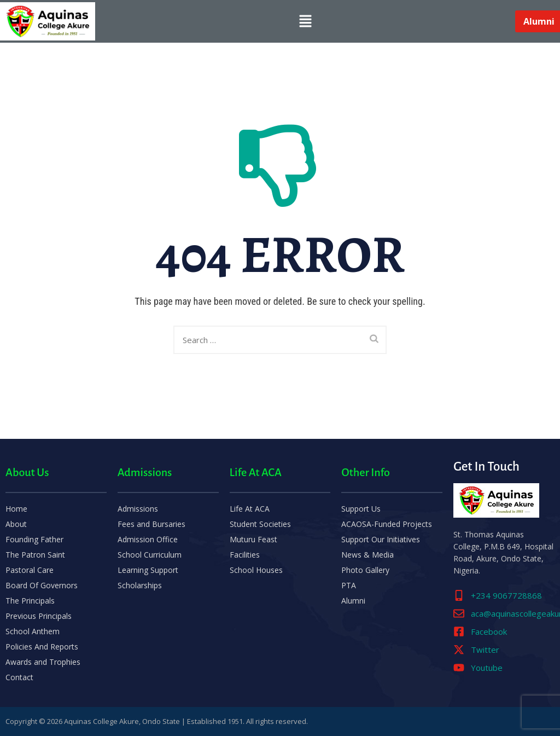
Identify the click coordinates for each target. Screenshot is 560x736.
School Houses (256, 570)
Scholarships (140, 585)
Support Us (361, 509)
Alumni (353, 601)
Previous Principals (39, 616)
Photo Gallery (365, 570)
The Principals (30, 601)
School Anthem (33, 631)
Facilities (245, 555)
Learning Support (148, 570)
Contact (19, 677)
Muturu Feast (253, 539)
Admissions (138, 509)
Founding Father (34, 539)
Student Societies (260, 524)
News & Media (367, 555)
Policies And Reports (42, 647)
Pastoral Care (30, 570)
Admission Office (148, 539)
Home (16, 509)
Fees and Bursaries (151, 524)
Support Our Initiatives (381, 539)
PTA (349, 585)
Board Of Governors (42, 585)
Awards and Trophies (43, 662)
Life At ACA (250, 509)
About (16, 524)
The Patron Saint (35, 555)
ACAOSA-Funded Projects (387, 524)
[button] (305, 21)
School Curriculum (150, 555)
